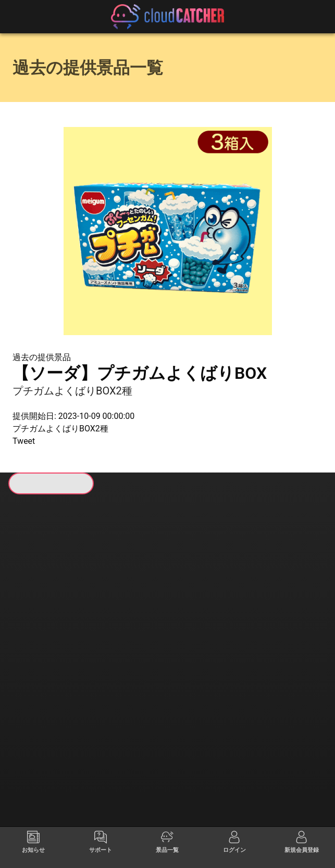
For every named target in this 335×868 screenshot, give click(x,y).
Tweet (24, 441)
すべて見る (44, 624)
